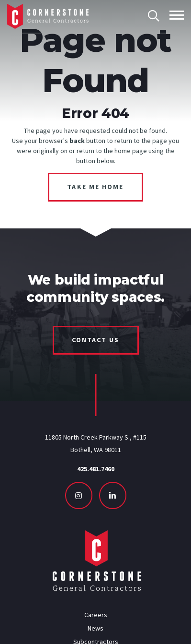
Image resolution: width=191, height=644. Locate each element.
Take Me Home (95, 187)
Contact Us (96, 340)
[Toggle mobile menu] (177, 15)
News (95, 628)
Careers (96, 615)
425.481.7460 (96, 469)
